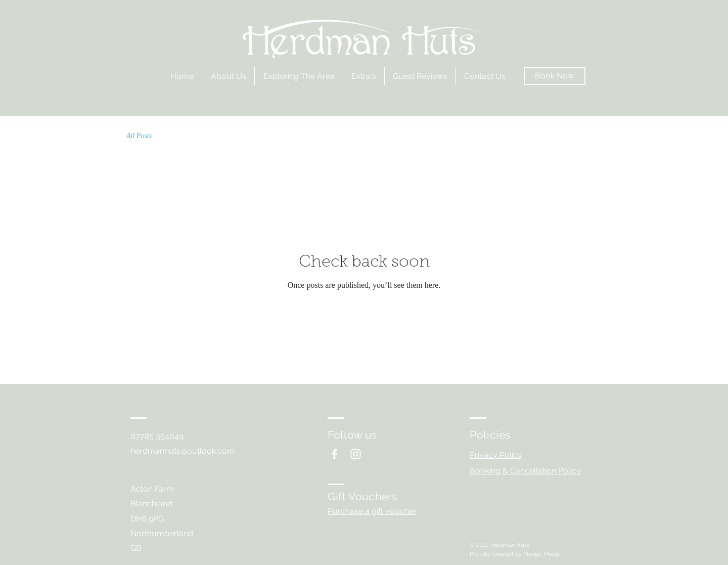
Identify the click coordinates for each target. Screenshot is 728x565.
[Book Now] (555, 76)
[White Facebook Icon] (334, 454)
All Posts (139, 136)
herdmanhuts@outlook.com (183, 451)
